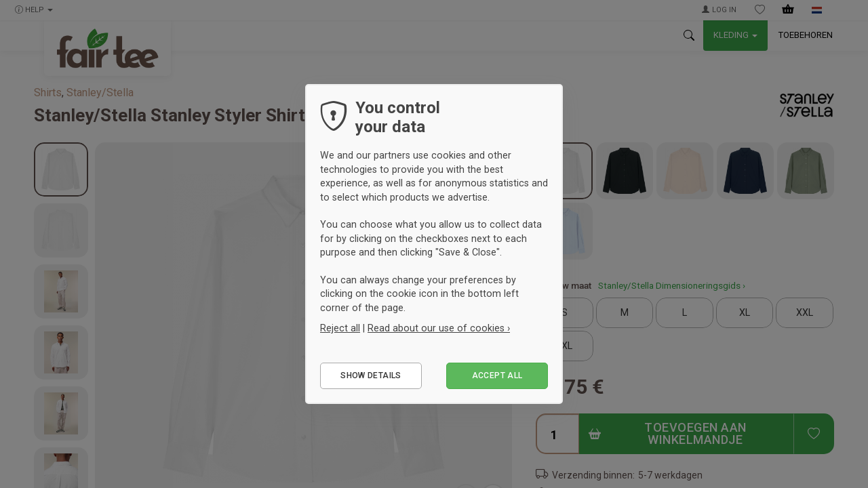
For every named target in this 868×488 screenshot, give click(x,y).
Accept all (497, 375)
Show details (371, 375)
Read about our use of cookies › (439, 328)
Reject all (340, 328)
